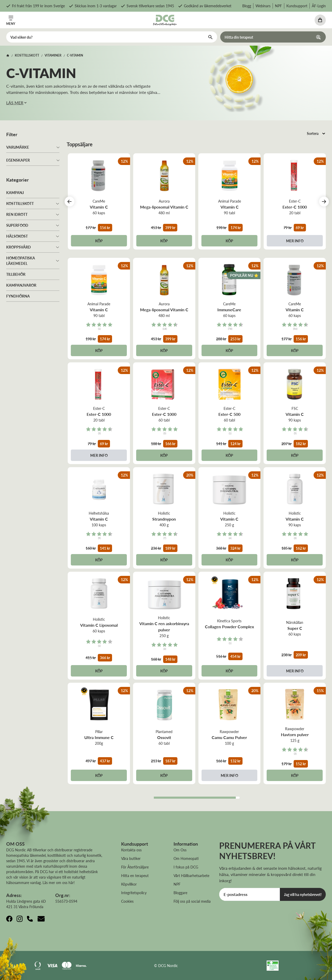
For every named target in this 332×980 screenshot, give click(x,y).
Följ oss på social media (192, 901)
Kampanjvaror (21, 285)
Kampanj (15, 192)
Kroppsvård (19, 247)
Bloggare (180, 893)
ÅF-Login (319, 6)
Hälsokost (17, 236)
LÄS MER (17, 103)
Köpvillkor (129, 884)
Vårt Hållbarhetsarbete (191, 875)
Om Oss (180, 850)
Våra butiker (131, 858)
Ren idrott (17, 214)
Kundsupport (297, 6)
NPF (278, 6)
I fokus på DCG (186, 867)
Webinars (263, 6)
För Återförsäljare (135, 867)
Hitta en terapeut (135, 875)
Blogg (247, 6)
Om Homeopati (186, 858)
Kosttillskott (20, 203)
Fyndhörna (18, 296)
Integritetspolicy (134, 893)
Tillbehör (16, 274)
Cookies (127, 901)
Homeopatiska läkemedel (21, 261)
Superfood (17, 225)
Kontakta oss (131, 850)
